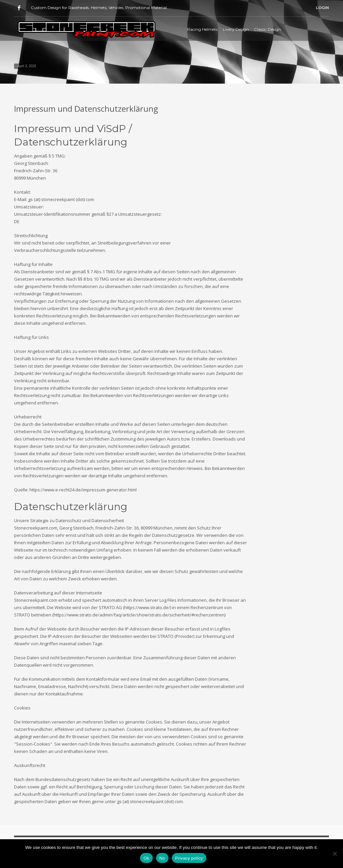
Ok (146, 858)
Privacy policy (189, 858)
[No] (335, 854)
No (162, 858)
